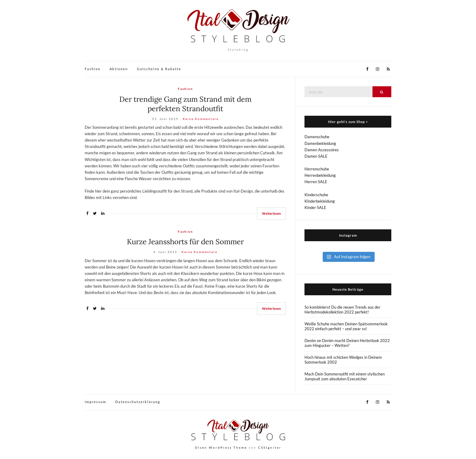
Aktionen (119, 69)
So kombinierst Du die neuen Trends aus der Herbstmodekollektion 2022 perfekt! (342, 310)
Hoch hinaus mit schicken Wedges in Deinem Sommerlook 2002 (343, 360)
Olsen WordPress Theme (221, 447)
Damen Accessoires (322, 150)
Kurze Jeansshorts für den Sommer (185, 242)
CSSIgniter (270, 447)
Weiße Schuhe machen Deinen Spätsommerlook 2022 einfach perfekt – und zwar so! (346, 326)
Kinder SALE (315, 207)
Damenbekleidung (320, 143)
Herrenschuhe (317, 169)
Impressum (95, 402)
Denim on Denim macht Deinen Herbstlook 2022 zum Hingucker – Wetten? (347, 343)
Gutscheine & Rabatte (159, 69)
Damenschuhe (317, 137)
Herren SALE (316, 182)
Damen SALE (316, 156)
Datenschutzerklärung (138, 402)
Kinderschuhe (316, 195)
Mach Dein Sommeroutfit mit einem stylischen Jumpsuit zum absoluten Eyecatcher (345, 376)
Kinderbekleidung (320, 201)
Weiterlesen (271, 213)
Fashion (93, 69)
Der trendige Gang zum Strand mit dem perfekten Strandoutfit (185, 104)
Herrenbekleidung (320, 175)
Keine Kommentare (201, 119)
